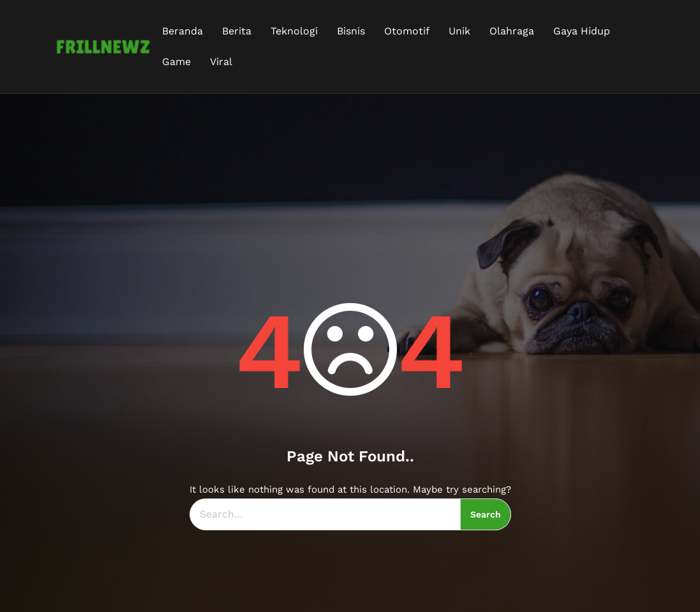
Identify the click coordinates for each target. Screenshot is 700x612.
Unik (459, 31)
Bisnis (351, 31)
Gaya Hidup (582, 31)
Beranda (182, 31)
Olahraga (512, 31)
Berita (237, 31)
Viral (221, 62)
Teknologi (294, 31)
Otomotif (407, 31)
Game (176, 62)
